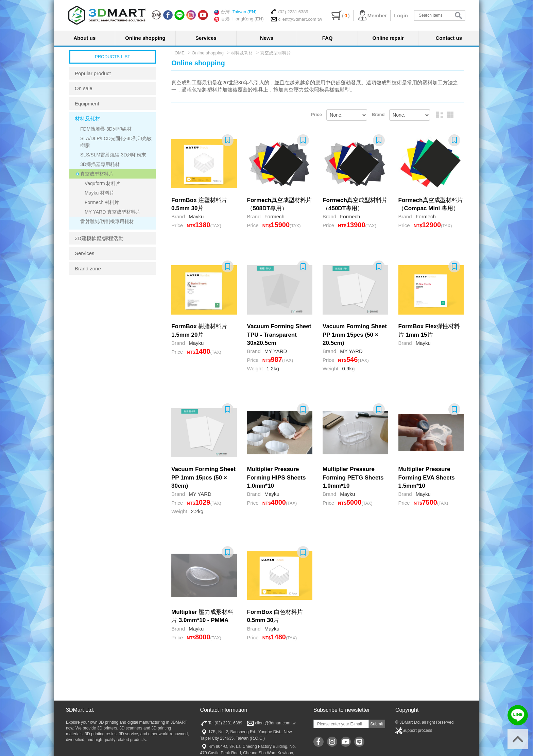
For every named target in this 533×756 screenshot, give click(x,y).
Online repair (388, 38)
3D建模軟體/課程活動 (99, 238)
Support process (414, 731)
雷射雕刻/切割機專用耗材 (107, 221)
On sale (84, 88)
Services (206, 38)
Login (401, 15)
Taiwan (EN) (245, 12)
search (458, 15)
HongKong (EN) (248, 19)
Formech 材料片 (102, 202)
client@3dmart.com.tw (296, 19)
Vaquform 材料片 (103, 183)
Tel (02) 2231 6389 (221, 723)
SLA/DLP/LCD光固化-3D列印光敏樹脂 (116, 142)
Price (316, 114)
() (340, 15)
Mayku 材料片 (99, 193)
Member (372, 15)
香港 (222, 19)
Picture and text (440, 115)
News (267, 38)
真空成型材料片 (97, 174)
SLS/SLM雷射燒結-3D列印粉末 (113, 155)
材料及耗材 (88, 119)
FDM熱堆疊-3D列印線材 (106, 129)
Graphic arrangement (450, 115)
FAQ (328, 38)
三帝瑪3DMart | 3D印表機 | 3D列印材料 (107, 15)
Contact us (449, 38)
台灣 (222, 12)
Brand (378, 114)
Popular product (93, 73)
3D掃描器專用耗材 (100, 164)
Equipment (87, 104)
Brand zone (88, 268)
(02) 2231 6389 (289, 12)
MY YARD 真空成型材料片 (113, 212)
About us (84, 38)
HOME (178, 53)
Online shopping (145, 38)
